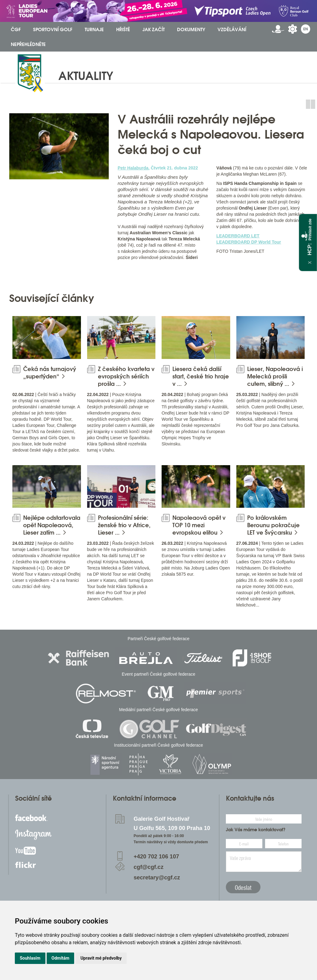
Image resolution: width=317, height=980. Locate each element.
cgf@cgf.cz (149, 867)
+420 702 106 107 (156, 857)
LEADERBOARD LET (238, 236)
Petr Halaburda (133, 168)
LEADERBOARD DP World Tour (249, 242)
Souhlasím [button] (30, 958)
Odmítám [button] (61, 958)
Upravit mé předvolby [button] (101, 958)
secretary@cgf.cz (157, 878)
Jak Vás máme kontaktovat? (256, 830)
